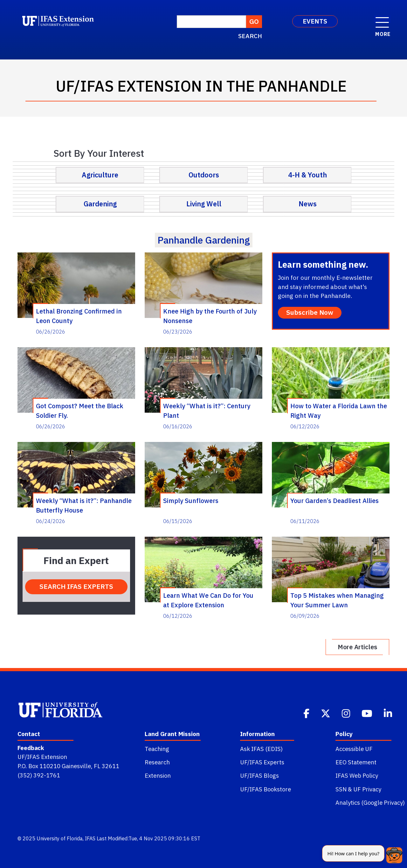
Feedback (31, 748)
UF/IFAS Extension (42, 757)
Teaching (157, 749)
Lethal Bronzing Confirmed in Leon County (79, 316)
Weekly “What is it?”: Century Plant (207, 410)
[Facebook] (307, 713)
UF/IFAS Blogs (259, 775)
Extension (158, 775)
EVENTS (315, 21)
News (308, 204)
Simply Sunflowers (191, 501)
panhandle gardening (204, 240)
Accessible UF (354, 749)
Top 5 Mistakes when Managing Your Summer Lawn (337, 600)
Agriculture (100, 175)
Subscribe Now (310, 312)
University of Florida (60, 838)
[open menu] (382, 19)
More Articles (357, 647)
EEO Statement (356, 762)
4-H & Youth (307, 175)
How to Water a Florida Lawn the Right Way (339, 410)
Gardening (100, 204)
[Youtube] (368, 713)
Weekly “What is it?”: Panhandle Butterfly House (84, 505)
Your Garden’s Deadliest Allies (335, 501)
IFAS (90, 838)
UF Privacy (367, 789)
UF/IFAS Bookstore (266, 789)
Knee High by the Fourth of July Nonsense (210, 316)
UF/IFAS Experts (262, 762)
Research (157, 762)
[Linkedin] (389, 713)
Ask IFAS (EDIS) (261, 749)
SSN (341, 789)
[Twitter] (326, 713)
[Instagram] (347, 713)
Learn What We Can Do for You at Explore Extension (208, 600)
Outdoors (204, 175)
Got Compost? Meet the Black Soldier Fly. (80, 410)
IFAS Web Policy (357, 775)
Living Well (204, 204)
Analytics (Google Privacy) (370, 803)
